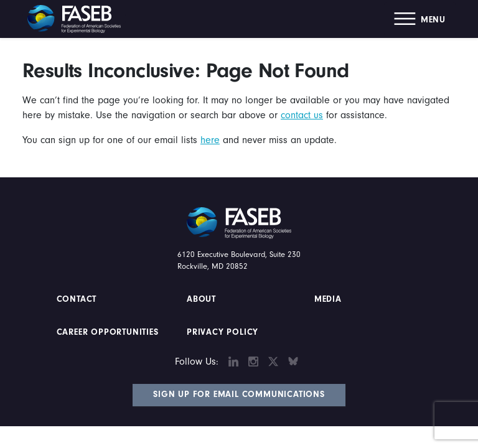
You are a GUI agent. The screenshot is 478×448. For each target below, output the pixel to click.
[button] (420, 19)
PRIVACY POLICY (223, 332)
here (210, 140)
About (201, 299)
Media (328, 299)
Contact (78, 299)
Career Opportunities (106, 332)
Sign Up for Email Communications (239, 394)
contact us (302, 115)
